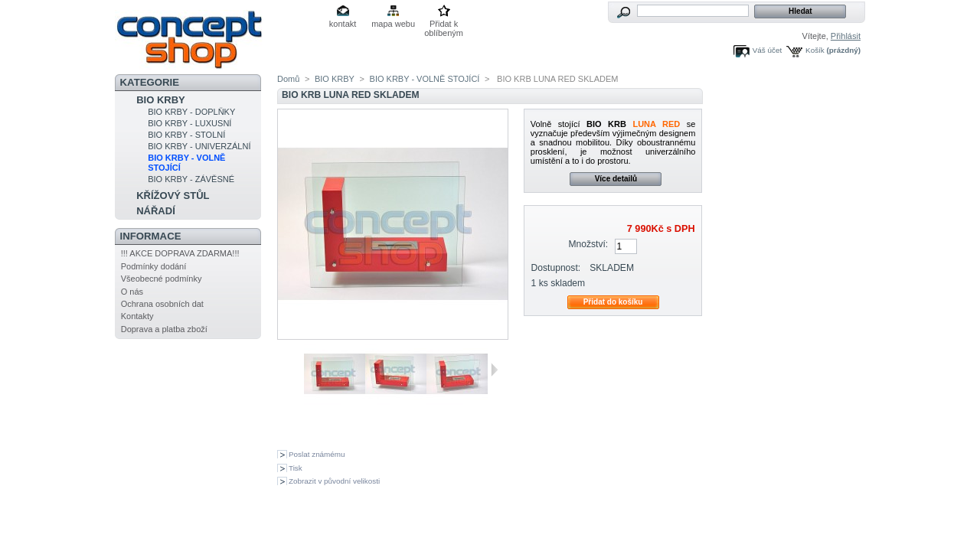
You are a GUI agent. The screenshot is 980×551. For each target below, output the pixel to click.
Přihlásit (846, 36)
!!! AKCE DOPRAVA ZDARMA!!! (180, 253)
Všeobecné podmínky (162, 279)
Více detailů (616, 179)
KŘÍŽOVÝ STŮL (173, 196)
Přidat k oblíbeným (444, 25)
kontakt (343, 24)
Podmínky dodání (154, 266)
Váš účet (767, 50)
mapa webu (393, 24)
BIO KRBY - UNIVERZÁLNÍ (199, 146)
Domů (288, 79)
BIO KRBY (161, 100)
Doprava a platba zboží (164, 329)
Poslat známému (317, 454)
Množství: (588, 244)
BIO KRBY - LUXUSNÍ (189, 123)
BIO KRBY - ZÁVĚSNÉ (191, 179)
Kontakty (137, 316)
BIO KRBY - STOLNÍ (186, 135)
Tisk (296, 468)
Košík (815, 50)
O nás (132, 292)
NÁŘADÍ (156, 211)
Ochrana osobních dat (162, 304)
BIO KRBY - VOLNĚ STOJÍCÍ (425, 79)
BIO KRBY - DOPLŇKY (191, 112)
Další (494, 370)
